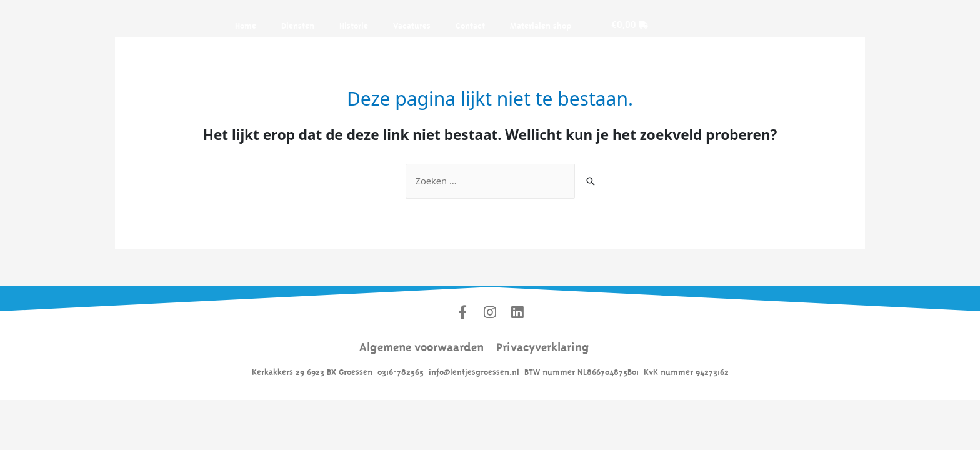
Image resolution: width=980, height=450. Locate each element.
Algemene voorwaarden (422, 346)
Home (246, 25)
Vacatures (412, 25)
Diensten (298, 25)
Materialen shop (541, 25)
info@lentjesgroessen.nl (474, 372)
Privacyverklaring (543, 346)
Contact (470, 25)
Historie (354, 25)
